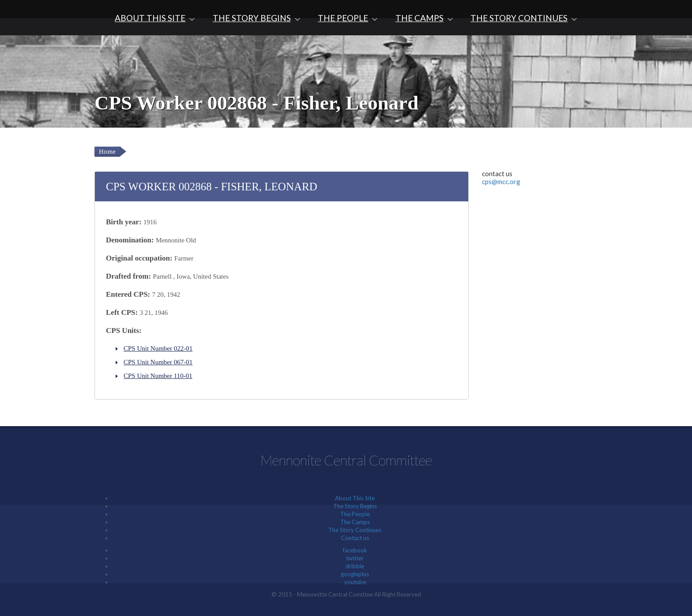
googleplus (355, 574)
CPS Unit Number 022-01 (158, 348)
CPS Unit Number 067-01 (158, 362)
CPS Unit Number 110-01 (158, 376)
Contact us (355, 538)
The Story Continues (519, 18)
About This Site (150, 18)
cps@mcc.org (501, 181)
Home (107, 152)
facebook (355, 550)
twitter (355, 558)
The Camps (419, 18)
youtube (355, 582)
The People (343, 18)
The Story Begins (252, 18)
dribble (355, 566)
